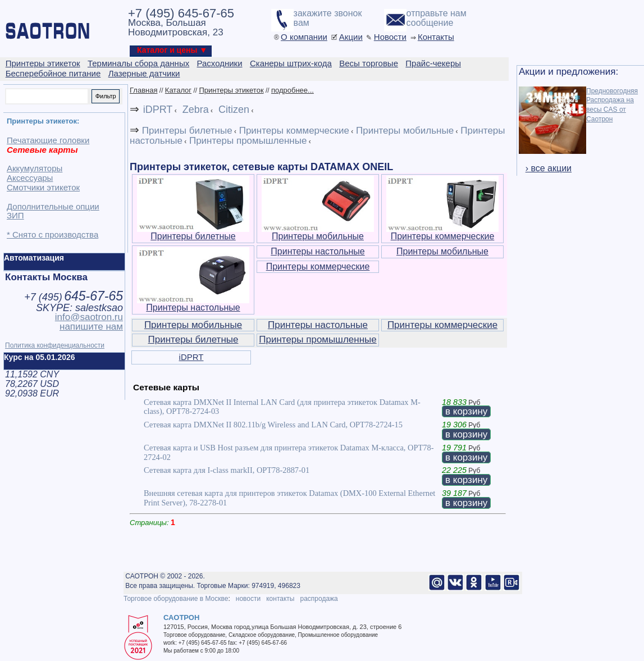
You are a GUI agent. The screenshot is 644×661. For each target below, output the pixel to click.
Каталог (178, 90)
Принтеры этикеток (231, 90)
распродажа (319, 599)
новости (248, 599)
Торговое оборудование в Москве (176, 599)
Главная (143, 90)
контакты (280, 599)
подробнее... (293, 90)
